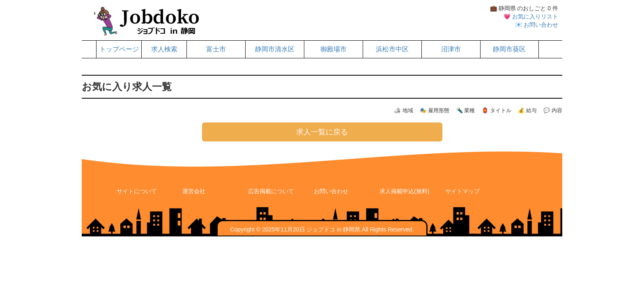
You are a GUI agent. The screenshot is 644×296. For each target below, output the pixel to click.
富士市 (216, 49)
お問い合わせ (331, 191)
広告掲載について (271, 191)
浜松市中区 (392, 49)
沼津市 (451, 49)
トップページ (119, 49)
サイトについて (137, 191)
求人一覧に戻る (322, 132)
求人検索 (164, 49)
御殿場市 (333, 49)
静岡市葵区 (509, 49)
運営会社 (194, 191)
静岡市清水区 (275, 49)
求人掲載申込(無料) (404, 191)
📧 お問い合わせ (537, 25)
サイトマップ (462, 191)
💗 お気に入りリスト (531, 16)
